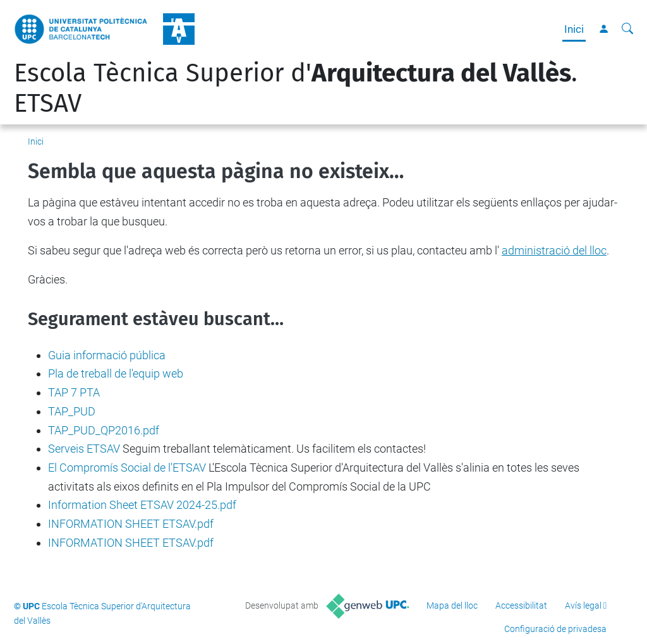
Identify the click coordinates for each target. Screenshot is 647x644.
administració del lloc (554, 250)
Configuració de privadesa (555, 629)
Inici (574, 29)
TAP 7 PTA (74, 392)
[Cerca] (627, 29)
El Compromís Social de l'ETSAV (127, 468)
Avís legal (583, 605)
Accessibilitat (521, 605)
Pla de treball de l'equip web (116, 373)
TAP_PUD (72, 411)
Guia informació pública (107, 355)
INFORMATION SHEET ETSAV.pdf (131, 524)
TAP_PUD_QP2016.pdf (104, 430)
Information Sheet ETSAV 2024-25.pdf (142, 505)
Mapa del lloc (452, 605)
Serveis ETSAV (84, 449)
